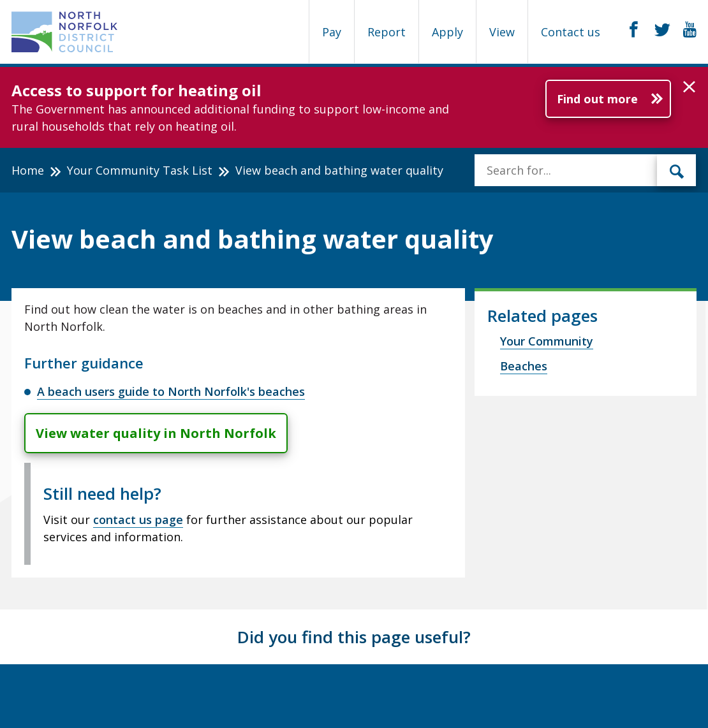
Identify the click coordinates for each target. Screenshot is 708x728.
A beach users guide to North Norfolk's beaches (171, 391)
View (502, 32)
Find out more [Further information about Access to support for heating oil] (597, 99)
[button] (689, 87)
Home (28, 170)
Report (387, 32)
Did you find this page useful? (354, 637)
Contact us (571, 32)
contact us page (138, 520)
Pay (332, 32)
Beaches (524, 366)
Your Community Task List (140, 170)
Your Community (547, 341)
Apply (447, 32)
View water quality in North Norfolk (156, 433)
